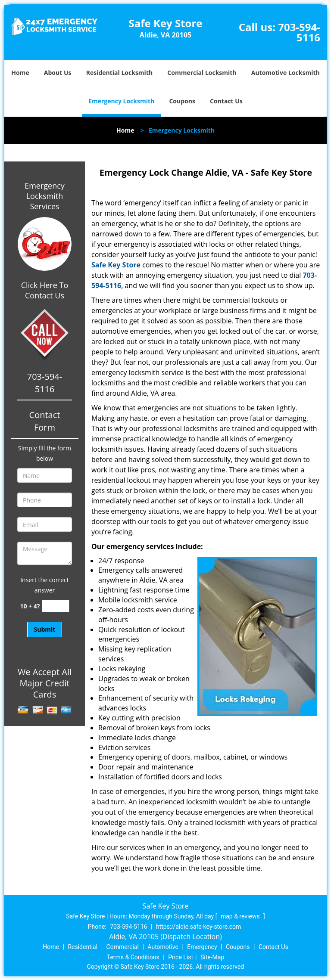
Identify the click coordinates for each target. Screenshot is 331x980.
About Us (58, 73)
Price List (181, 957)
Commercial (123, 947)
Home (20, 73)
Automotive (163, 947)
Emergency (202, 947)
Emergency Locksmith (121, 101)
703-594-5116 (299, 32)
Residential (83, 947)
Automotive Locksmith (286, 73)
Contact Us (226, 101)
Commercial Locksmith (202, 73)
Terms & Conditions (133, 957)
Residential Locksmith (120, 73)
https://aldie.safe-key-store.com (198, 927)
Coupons (182, 101)
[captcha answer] (56, 606)
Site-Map (212, 957)
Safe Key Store (116, 265)
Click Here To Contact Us (45, 290)
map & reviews (241, 916)
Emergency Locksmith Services (45, 196)
